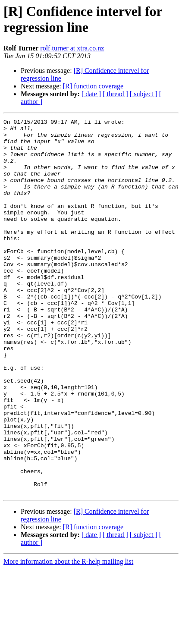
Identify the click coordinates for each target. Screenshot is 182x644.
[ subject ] (144, 94)
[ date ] (91, 94)
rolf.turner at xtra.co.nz (72, 48)
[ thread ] (115, 94)
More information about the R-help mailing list (68, 636)
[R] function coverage (93, 86)
